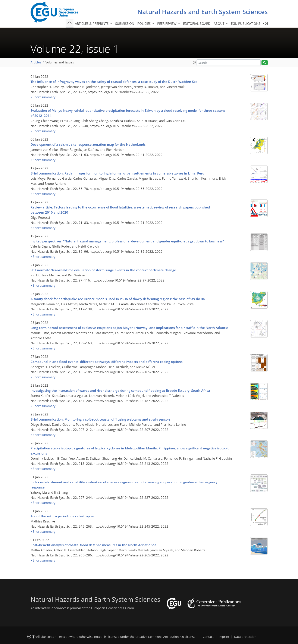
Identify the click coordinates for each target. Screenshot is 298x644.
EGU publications (246, 23)
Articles (36, 62)
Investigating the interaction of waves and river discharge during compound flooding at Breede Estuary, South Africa (120, 390)
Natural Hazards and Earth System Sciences (203, 12)
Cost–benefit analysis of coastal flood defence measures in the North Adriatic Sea (93, 545)
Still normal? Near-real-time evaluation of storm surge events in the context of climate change (103, 270)
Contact (208, 637)
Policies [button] (144, 23)
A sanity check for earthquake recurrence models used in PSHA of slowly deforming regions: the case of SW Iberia (118, 299)
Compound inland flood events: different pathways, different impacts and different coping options (106, 362)
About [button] (219, 23)
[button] (194, 62)
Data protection (245, 637)
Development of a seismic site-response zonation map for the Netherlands (88, 144)
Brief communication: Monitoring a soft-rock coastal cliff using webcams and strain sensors (101, 419)
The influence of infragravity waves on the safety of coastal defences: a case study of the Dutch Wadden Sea (114, 82)
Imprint (224, 637)
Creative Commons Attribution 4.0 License (165, 637)
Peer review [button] (167, 23)
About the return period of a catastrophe (62, 516)
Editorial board (197, 23)
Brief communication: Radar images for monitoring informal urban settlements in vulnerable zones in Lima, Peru (117, 173)
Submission (125, 23)
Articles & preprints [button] (92, 23)
